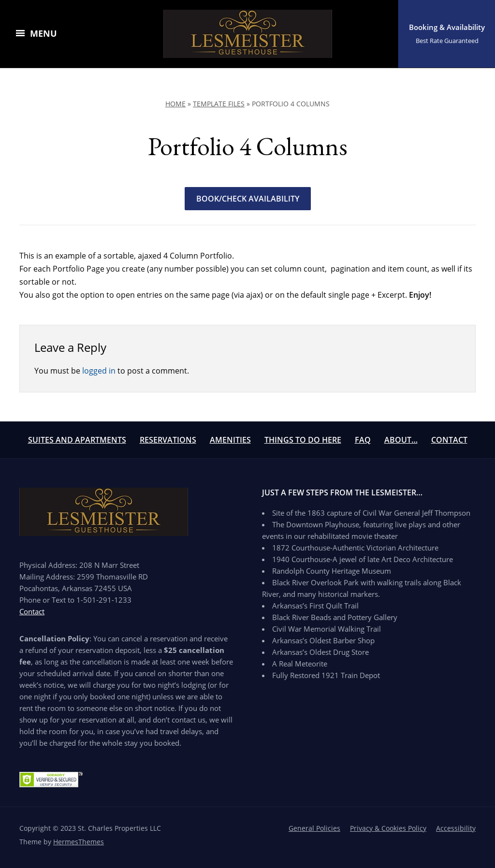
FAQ (363, 440)
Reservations (168, 440)
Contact (449, 440)
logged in (99, 371)
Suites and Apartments (77, 440)
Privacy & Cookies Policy (388, 828)
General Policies (314, 828)
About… (401, 440)
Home (175, 104)
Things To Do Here (303, 440)
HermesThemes (79, 842)
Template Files (219, 104)
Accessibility (456, 828)
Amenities (230, 440)
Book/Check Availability (248, 199)
